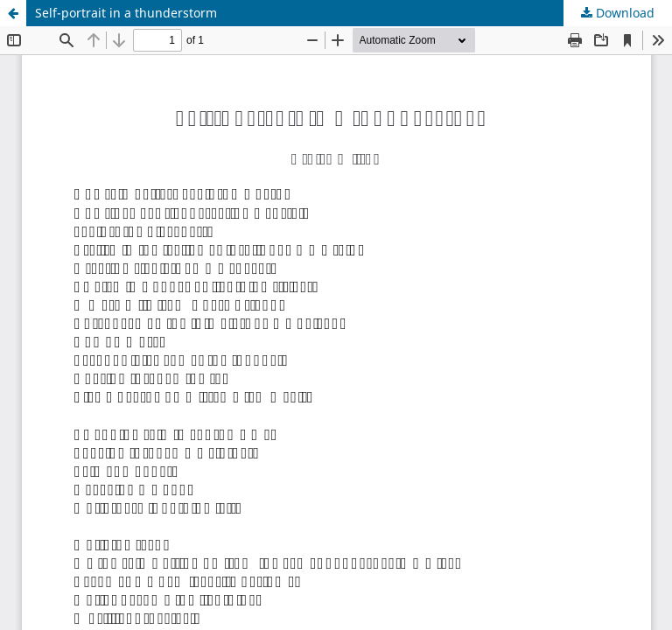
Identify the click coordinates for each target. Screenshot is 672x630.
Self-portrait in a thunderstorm (126, 13)
